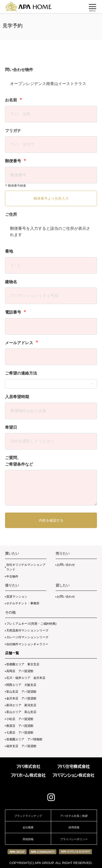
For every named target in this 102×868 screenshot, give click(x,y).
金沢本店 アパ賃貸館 (21, 698)
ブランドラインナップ (28, 816)
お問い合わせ (66, 565)
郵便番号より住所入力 (51, 198)
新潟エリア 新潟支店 (21, 705)
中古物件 (12, 576)
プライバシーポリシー (74, 839)
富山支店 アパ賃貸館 (21, 692)
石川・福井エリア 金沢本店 (26, 678)
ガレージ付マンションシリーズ (27, 637)
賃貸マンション (17, 597)
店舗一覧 (12, 653)
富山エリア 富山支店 (21, 712)
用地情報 (28, 839)
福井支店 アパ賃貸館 (21, 746)
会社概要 (28, 827)
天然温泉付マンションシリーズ (27, 630)
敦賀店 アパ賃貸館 (20, 726)
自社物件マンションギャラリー (27, 644)
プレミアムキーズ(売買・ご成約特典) (31, 624)
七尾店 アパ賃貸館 (20, 733)
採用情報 (74, 827)
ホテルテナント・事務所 (23, 603)
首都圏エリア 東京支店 (23, 664)
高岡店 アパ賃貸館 (20, 671)
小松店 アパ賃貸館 (20, 719)
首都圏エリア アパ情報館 (24, 739)
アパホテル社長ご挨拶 (74, 816)
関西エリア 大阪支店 (21, 685)
